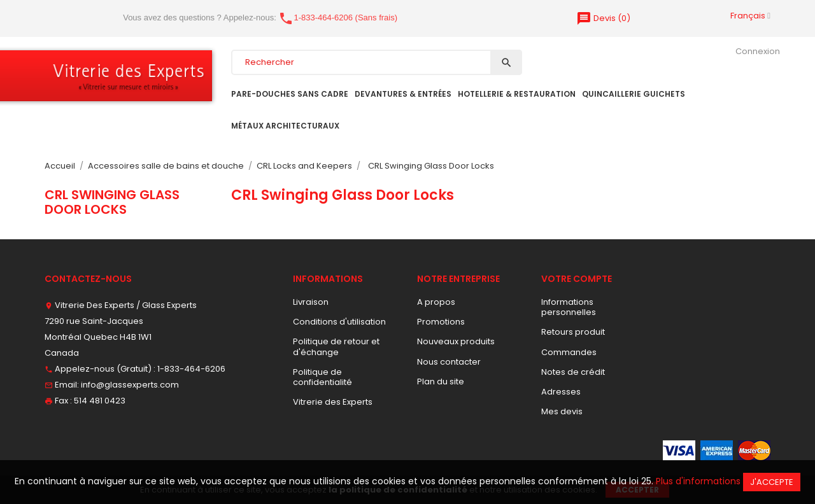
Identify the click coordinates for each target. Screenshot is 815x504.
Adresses (561, 392)
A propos (436, 302)
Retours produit (573, 332)
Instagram (129, 448)
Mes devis (562, 411)
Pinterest (90, 448)
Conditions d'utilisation (339, 322)
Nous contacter (449, 362)
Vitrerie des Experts (333, 402)
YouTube (71, 448)
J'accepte (772, 482)
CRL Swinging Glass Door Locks (112, 202)
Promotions (441, 322)
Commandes (569, 352)
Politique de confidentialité (322, 377)
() (603, 18)
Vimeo (110, 448)
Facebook (52, 448)
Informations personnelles (569, 307)
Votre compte (577, 279)
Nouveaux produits (456, 341)
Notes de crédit (573, 372)
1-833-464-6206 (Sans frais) (338, 17)
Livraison (311, 302)
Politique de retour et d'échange (336, 346)
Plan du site (441, 381)
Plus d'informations (698, 481)
